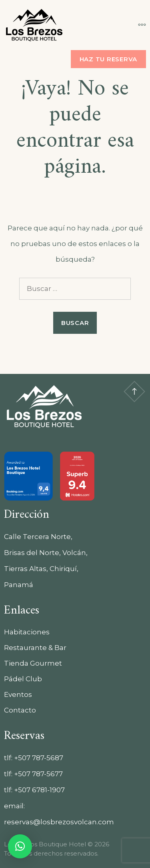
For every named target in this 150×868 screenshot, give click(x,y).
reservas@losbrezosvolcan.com (59, 822)
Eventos (18, 694)
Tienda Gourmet (33, 663)
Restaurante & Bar (35, 648)
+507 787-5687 (39, 758)
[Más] (138, 25)
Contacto (20, 710)
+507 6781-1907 (39, 790)
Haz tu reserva (109, 59)
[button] (20, 846)
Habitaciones (27, 632)
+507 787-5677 (38, 774)
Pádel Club (23, 679)
